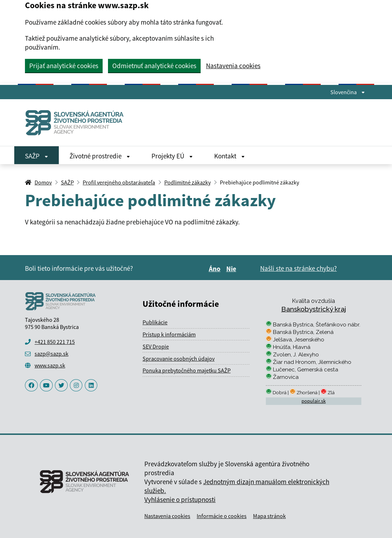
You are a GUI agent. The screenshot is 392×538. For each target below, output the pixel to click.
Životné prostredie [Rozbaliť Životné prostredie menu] (100, 156)
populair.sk (314, 401)
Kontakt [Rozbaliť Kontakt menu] (229, 156)
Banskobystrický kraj (314, 309)
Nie (232, 269)
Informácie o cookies (222, 516)
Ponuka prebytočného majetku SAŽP (187, 370)
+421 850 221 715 (55, 342)
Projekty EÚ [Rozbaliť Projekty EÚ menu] (172, 156)
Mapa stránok (269, 516)
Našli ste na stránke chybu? (298, 268)
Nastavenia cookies (233, 66)
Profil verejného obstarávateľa (119, 182)
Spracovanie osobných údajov (179, 359)
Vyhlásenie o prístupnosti (180, 499)
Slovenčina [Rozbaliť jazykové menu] (348, 92)
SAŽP (67, 182)
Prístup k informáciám (169, 334)
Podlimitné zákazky (187, 182)
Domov (43, 182)
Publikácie (155, 322)
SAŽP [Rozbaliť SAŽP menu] (37, 156)
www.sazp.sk (50, 365)
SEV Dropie (156, 346)
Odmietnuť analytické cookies (154, 66)
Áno (216, 269)
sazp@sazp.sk (51, 354)
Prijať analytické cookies (64, 66)
